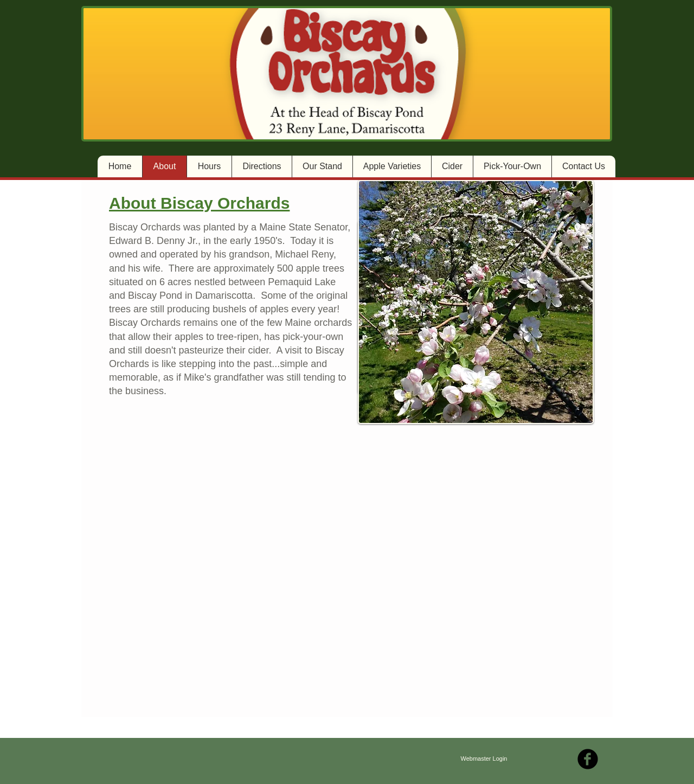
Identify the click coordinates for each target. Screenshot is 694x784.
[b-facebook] (588, 759)
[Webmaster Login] (484, 759)
